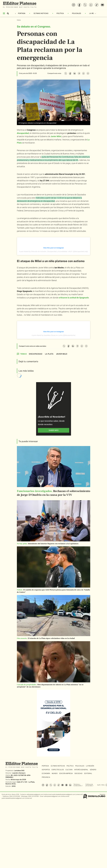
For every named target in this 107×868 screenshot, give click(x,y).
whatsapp (55, 785)
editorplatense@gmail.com (35, 794)
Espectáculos (58, 770)
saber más (54, 430)
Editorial (88, 773)
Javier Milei (56, 136)
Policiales (76, 13)
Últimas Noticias (41, 13)
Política (60, 13)
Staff (99, 785)
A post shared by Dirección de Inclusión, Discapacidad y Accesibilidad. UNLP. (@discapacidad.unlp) (53, 251)
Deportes (46, 770)
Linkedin (70, 785)
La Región (93, 13)
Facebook (47, 785)
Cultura (69, 770)
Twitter (51, 785)
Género (93, 770)
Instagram (43, 785)
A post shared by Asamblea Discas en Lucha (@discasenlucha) (53, 335)
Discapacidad (36, 354)
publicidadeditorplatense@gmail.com (64, 794)
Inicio (19, 20)
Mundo (55, 773)
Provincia (46, 777)
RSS (103, 785)
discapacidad (23, 133)
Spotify (66, 785)
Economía (46, 773)
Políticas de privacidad (89, 785)
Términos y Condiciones (77, 785)
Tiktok (59, 785)
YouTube (62, 785)
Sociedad (78, 773)
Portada (22, 13)
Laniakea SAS (19, 770)
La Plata (49, 354)
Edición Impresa (66, 773)
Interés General (81, 770)
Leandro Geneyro (19, 773)
